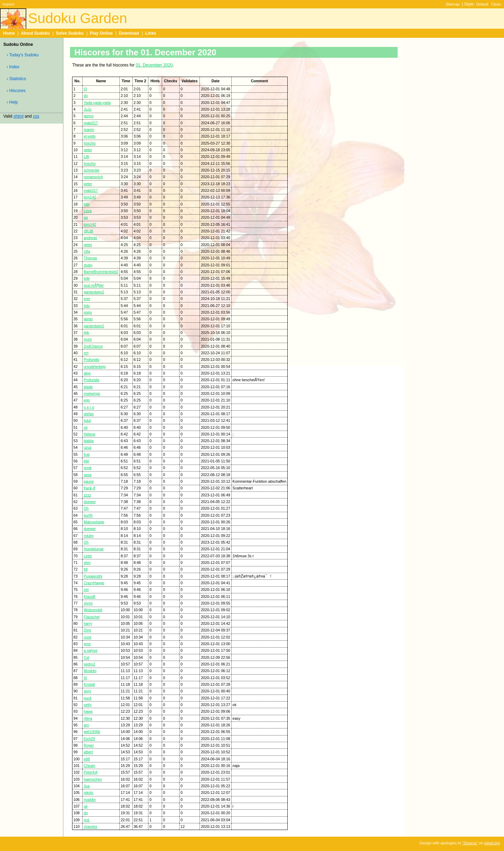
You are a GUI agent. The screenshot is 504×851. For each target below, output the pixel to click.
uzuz (87, 447)
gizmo (89, 116)
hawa (88, 711)
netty (88, 705)
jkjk (86, 333)
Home (9, 33)
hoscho (90, 143)
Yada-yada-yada (97, 103)
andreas (90, 238)
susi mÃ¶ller (94, 285)
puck (87, 698)
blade (88, 387)
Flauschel (92, 617)
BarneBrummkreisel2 (101, 272)
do (86, 96)
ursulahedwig (95, 367)
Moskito (90, 671)
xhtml (19, 116)
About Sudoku (35, 33)
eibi (87, 204)
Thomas (90, 258)
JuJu (87, 109)
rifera (88, 718)
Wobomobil (93, 610)
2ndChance (93, 346)
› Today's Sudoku (23, 55)
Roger (89, 745)
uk (86, 806)
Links (151, 33)
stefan (89, 414)
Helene (90, 434)
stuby (88, 265)
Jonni (88, 603)
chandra (90, 826)
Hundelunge (94, 549)
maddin (90, 800)
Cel (86, 657)
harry (88, 623)
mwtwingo (92, 393)
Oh (86, 508)
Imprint (8, 4)
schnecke (92, 170)
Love (88, 211)
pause (89, 481)
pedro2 (89, 664)
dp (86, 813)
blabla (89, 441)
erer (87, 299)
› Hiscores (16, 91)
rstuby (89, 536)
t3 (85, 89)
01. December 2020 (154, 65)
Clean (496, 4)
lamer (88, 319)
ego (87, 400)
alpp (87, 373)
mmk (88, 468)
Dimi (87, 630)
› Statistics (16, 79)
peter (88, 150)
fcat (87, 454)
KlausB (90, 597)
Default (482, 4)
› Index (13, 67)
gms (87, 644)
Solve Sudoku (70, 33)
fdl (86, 569)
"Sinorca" (470, 843)
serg (87, 691)
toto (87, 306)
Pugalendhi (93, 576)
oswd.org (492, 843)
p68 (87, 759)
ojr (86, 427)
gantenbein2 (94, 292)
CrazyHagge (94, 583)
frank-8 (89, 488)
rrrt (86, 353)
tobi (87, 278)
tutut (87, 420)
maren (89, 130)
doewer (90, 502)
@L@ (88, 231)
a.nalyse (91, 650)
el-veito (90, 136)
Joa (87, 786)
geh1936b (92, 732)
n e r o (89, 407)
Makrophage (94, 522)
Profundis (92, 360)
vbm (87, 563)
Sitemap (453, 4)
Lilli (86, 156)
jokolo (89, 793)
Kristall (89, 684)
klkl (86, 461)
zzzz (87, 495)
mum (88, 339)
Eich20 (89, 739)
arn (86, 725)
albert (88, 752)
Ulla (87, 251)
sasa (87, 475)
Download (129, 33)
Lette (88, 556)
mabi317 (91, 123)
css (36, 116)
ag (86, 217)
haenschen (93, 779)
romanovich (93, 177)
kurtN (88, 515)
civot (87, 637)
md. (87, 820)
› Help (12, 102)
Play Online (101, 33)
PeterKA (91, 772)
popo (88, 312)
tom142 (90, 197)
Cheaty (90, 766)
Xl (85, 678)
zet (86, 590)
